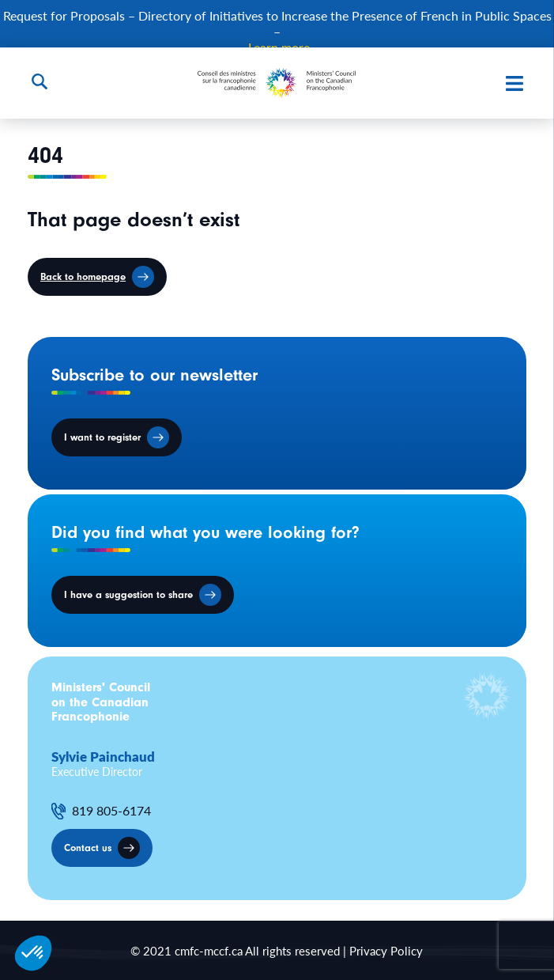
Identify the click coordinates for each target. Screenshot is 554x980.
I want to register (102, 437)
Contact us (88, 848)
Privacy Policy (386, 950)
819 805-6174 (111, 811)
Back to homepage (83, 276)
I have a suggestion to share (128, 594)
